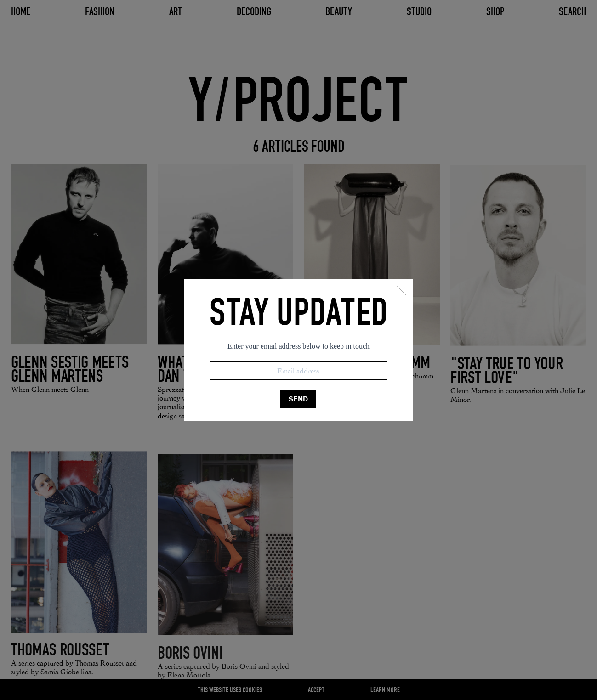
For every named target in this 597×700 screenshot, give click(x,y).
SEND (298, 399)
